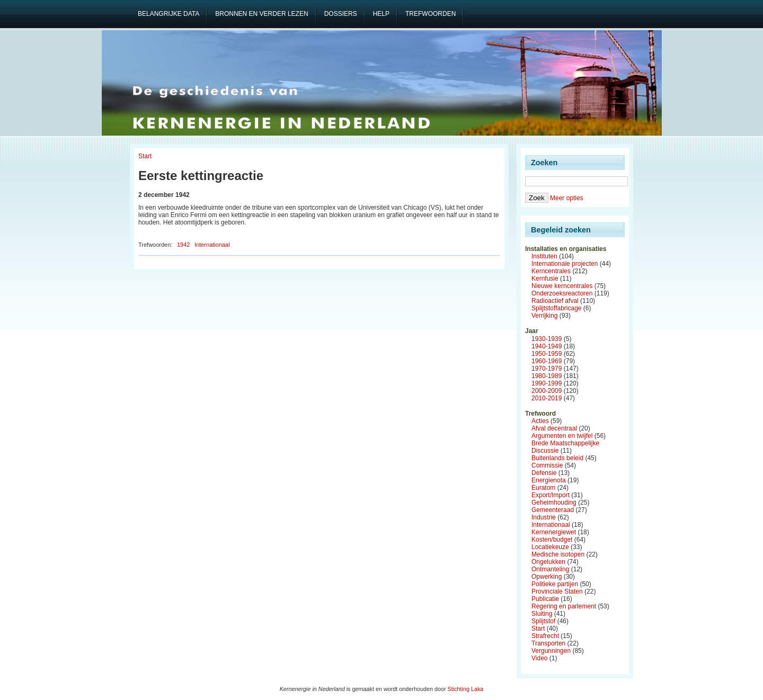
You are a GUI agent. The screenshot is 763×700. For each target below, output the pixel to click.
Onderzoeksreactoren (562, 293)
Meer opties (567, 198)
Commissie (547, 465)
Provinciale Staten (557, 591)
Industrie (544, 517)
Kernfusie (545, 279)
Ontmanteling (550, 569)
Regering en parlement (564, 606)
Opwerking (547, 577)
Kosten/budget (552, 540)
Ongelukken (548, 562)
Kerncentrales (551, 271)
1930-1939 (547, 339)
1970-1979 (547, 369)
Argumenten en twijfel (562, 436)
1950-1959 (547, 354)
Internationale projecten (565, 264)
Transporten (548, 643)
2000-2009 (547, 391)
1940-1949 (547, 346)
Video (539, 658)
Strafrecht (545, 636)
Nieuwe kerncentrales (562, 286)
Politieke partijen (555, 584)
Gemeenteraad (553, 510)
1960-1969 (547, 361)
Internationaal (212, 245)
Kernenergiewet (554, 532)
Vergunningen (551, 651)
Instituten (544, 256)
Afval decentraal (554, 428)
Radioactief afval (555, 301)
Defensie (544, 473)
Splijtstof (543, 621)
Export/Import (551, 495)
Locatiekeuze (550, 547)
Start (145, 156)
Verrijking (544, 316)
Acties (540, 421)
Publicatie (545, 599)
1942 (183, 245)
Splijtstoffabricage (557, 308)
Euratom (543, 488)
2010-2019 (547, 398)
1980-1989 (547, 376)
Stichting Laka (466, 689)
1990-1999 (547, 383)
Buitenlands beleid (557, 458)
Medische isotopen (558, 554)
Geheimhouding (554, 502)
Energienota (549, 480)
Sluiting (542, 614)
